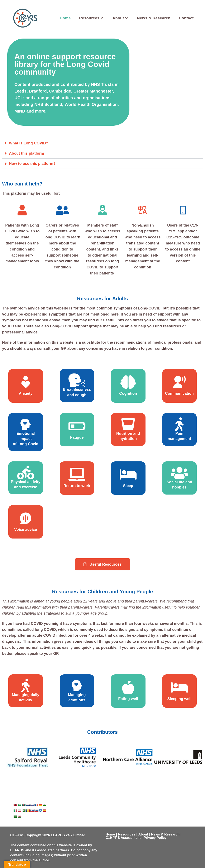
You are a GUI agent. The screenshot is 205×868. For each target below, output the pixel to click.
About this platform (27, 153)
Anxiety (26, 393)
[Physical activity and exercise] (26, 473)
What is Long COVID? (29, 143)
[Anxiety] (26, 382)
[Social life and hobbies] (179, 473)
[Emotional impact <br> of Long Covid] (26, 424)
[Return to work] (77, 474)
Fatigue (77, 437)
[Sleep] (128, 474)
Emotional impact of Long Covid (26, 439)
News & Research (165, 834)
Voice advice (26, 530)
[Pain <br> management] (179, 424)
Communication (179, 393)
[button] (102, 143)
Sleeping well (179, 699)
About (143, 834)
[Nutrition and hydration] (128, 424)
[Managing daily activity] (26, 686)
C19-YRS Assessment (123, 838)
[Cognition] (128, 382)
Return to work (77, 486)
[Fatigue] (77, 426)
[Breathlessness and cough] (77, 380)
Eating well (128, 699)
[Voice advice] (26, 518)
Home (110, 834)
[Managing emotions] (77, 686)
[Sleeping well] (179, 687)
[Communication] (179, 382)
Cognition (128, 393)
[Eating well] (128, 687)
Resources (127, 834)
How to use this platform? (32, 164)
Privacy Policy (155, 838)
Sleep (128, 486)
